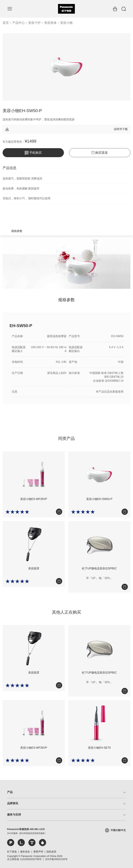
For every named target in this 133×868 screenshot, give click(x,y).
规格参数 (17, 231)
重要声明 (38, 852)
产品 (10, 792)
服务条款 (25, 852)
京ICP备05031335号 (56, 859)
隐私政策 (51, 852)
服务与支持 (14, 815)
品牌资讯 (13, 803)
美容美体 (50, 23)
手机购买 (33, 153)
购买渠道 (100, 153)
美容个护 (34, 23)
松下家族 (12, 852)
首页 (6, 23)
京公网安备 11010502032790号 (24, 859)
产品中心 (19, 23)
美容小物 (66, 23)
